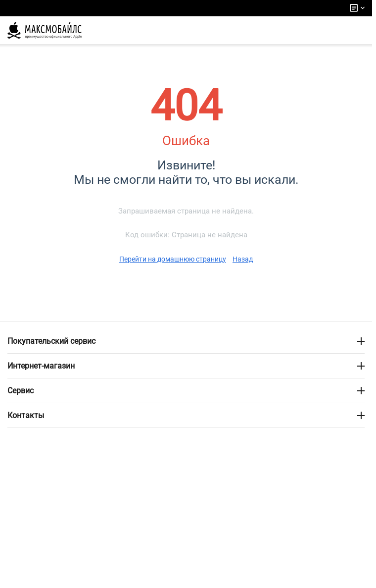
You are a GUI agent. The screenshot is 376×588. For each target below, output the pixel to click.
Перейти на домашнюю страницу (173, 259)
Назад (243, 259)
